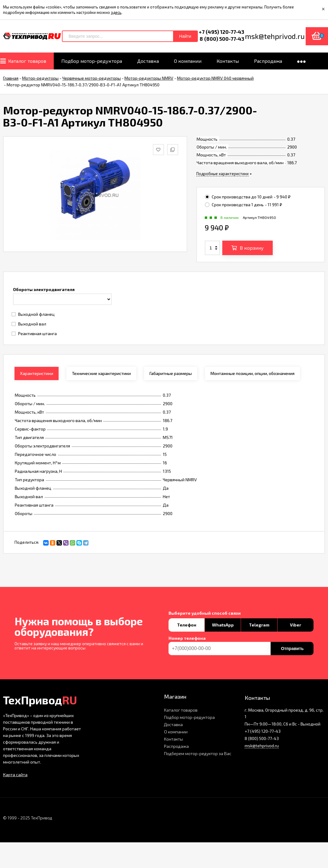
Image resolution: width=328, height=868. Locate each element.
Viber (296, 625)
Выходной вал (29, 324)
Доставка (173, 724)
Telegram (259, 625)
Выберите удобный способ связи (205, 613)
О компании (176, 732)
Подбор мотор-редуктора (189, 717)
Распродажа (176, 746)
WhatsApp (223, 625)
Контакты (174, 739)
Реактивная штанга (34, 333)
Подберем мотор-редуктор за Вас (198, 753)
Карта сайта (15, 775)
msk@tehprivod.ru (262, 746)
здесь (116, 12)
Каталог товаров (181, 710)
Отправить (292, 649)
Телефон (187, 625)
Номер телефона (187, 638)
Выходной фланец (33, 314)
